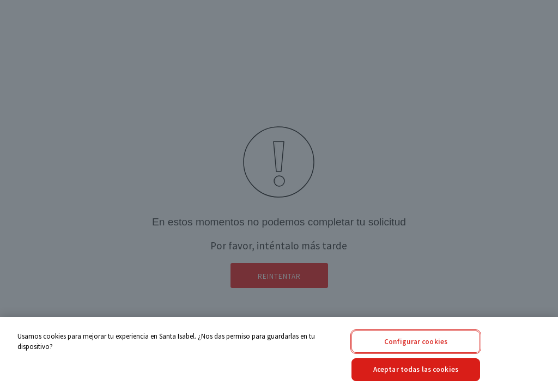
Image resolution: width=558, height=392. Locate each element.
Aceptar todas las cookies (416, 369)
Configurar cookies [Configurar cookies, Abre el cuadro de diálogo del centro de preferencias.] (416, 342)
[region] (279, 354)
